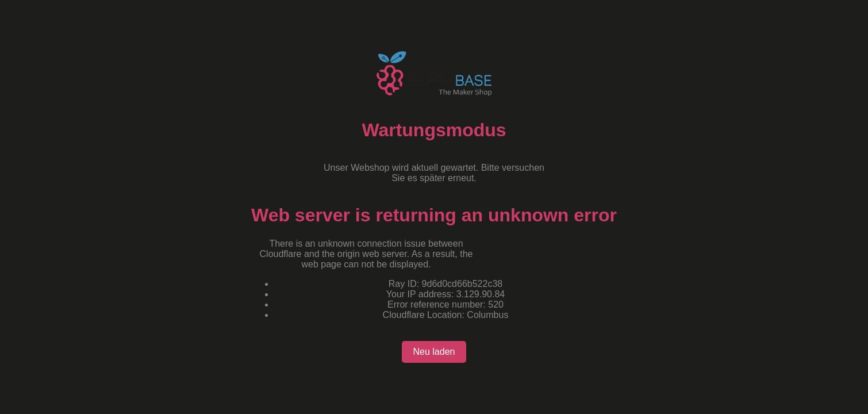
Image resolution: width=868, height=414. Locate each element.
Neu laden (434, 352)
